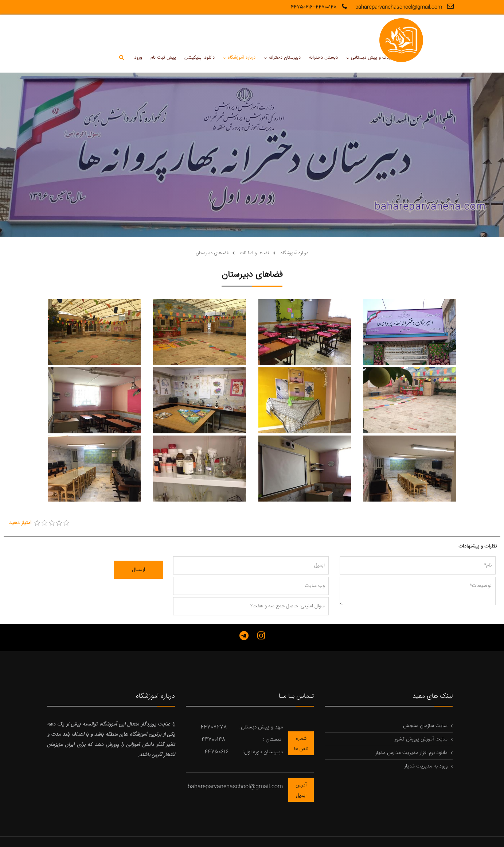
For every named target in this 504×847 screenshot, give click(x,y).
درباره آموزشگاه (177, 30)
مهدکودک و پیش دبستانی (310, 30)
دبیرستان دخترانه (220, 30)
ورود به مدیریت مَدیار (426, 739)
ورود (75, 30)
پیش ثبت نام (99, 30)
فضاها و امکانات (254, 225)
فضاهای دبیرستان (212, 225)
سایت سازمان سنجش (425, 699)
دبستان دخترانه (258, 30)
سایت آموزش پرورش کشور (421, 712)
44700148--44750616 (320, 7)
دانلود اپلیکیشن (135, 30)
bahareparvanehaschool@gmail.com (405, 7)
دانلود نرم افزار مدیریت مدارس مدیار (411, 726)
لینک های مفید (433, 669)
